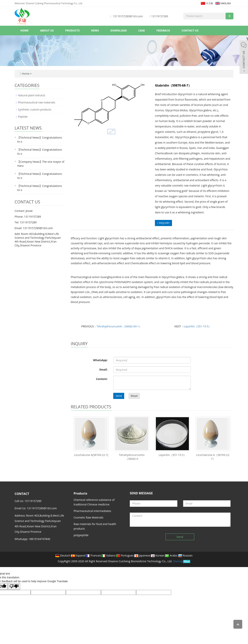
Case (142, 30)
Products (72, 30)
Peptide (23, 117)
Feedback (163, 30)
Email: (104, 369)
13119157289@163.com (128, 16)
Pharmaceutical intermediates (93, 511)
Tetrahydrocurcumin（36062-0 (132, 457)
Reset (134, 396)
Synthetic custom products (35, 109)
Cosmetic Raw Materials (89, 517)
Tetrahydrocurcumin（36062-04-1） (119, 326)
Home (24, 30)
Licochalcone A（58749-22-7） (213, 457)
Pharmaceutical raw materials (37, 102)
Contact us (190, 30)
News (95, 30)
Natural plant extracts (32, 95)
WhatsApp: (100, 360)
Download (119, 30)
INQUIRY (163, 223)
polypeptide (81, 535)
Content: (102, 379)
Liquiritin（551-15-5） (197, 326)
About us (47, 30)
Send (119, 396)
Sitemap (178, 561)
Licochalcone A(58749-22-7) (91, 455)
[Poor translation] (14, 587)
